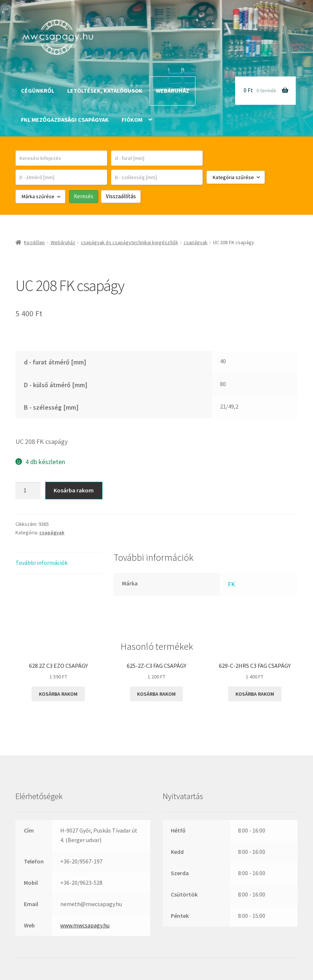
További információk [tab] (42, 563)
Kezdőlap (34, 242)
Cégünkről (38, 90)
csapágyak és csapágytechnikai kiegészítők (129, 242)
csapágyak (196, 242)
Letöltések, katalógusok (105, 90)
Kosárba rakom (74, 490)
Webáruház (172, 90)
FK (231, 584)
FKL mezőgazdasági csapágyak (65, 120)
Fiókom (132, 120)
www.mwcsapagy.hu (85, 925)
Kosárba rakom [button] (58, 694)
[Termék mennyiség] (28, 491)
